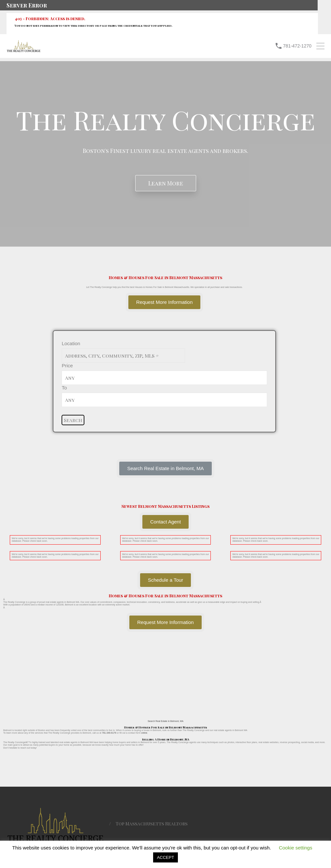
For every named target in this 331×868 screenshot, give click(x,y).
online (144, 733)
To (64, 388)
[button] (165, 468)
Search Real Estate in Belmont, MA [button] (165, 721)
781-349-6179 (109, 733)
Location (71, 343)
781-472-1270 (297, 46)
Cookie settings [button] (296, 848)
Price (67, 366)
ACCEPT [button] (166, 857)
